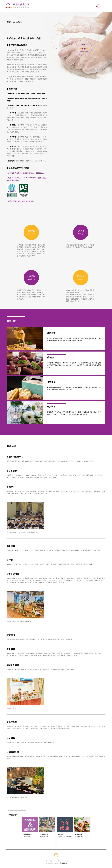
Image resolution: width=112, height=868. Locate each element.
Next (89, 832)
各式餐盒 (13, 137)
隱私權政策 (64, 863)
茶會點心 (13, 125)
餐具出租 (13, 146)
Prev (23, 832)
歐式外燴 (11, 113)
